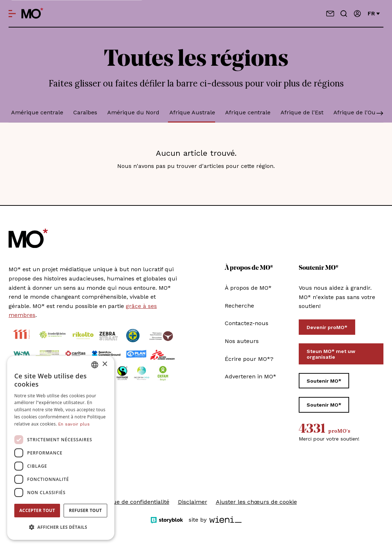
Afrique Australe (192, 112)
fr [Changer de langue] (374, 13)
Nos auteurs (242, 341)
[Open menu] (12, 14)
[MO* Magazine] (32, 14)
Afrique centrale (248, 112)
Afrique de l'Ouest (359, 112)
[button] (61, 527)
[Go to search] (344, 14)
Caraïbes (85, 112)
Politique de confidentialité (132, 502)
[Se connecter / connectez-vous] (357, 14)
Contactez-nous (247, 323)
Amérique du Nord (133, 112)
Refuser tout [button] (85, 510)
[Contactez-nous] (330, 14)
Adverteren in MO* (250, 376)
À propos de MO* (248, 288)
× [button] (105, 364)
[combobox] (95, 365)
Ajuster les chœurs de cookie (256, 502)
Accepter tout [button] (37, 510)
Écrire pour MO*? (249, 359)
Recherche (239, 306)
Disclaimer (193, 502)
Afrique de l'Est (302, 112)
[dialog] (61, 448)
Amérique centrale (37, 112)
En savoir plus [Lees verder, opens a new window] (74, 424)
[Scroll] (380, 114)
